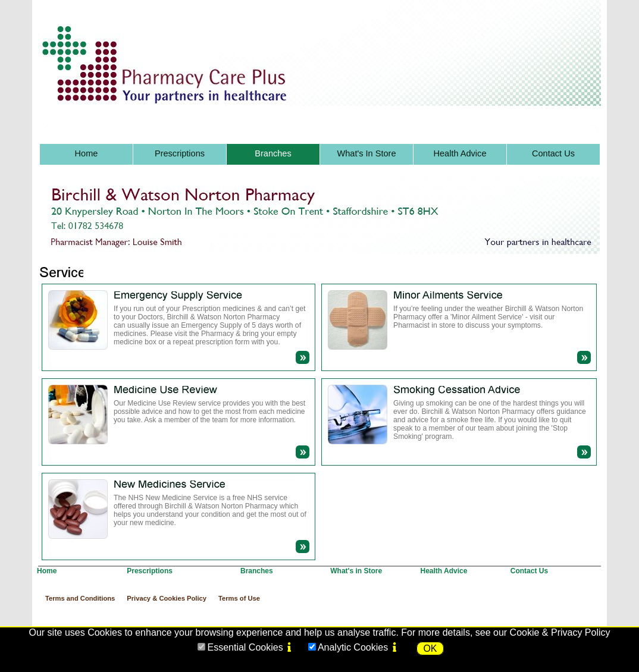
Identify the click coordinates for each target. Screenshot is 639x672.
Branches (273, 153)
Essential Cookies (245, 647)
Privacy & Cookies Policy (167, 598)
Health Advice (460, 153)
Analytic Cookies (353, 647)
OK (430, 649)
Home (87, 153)
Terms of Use (239, 598)
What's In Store (367, 153)
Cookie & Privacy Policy (560, 632)
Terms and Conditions (80, 598)
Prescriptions (180, 153)
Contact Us (553, 153)
